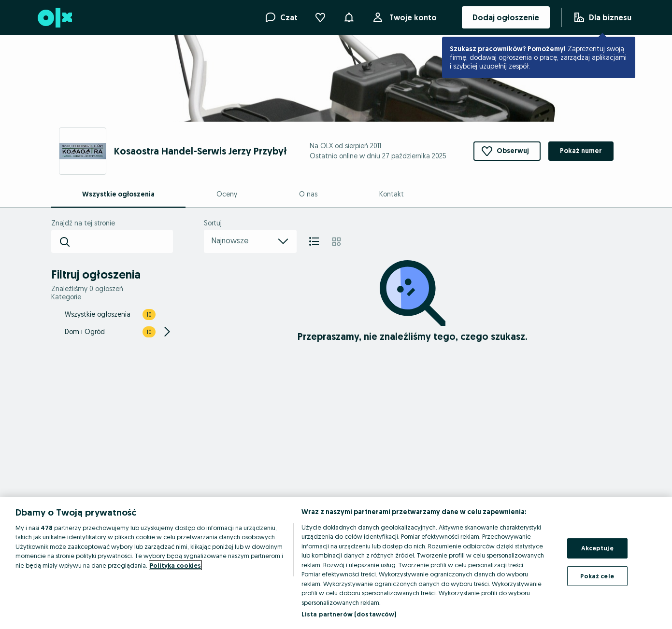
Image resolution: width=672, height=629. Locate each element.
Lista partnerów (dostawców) (349, 614)
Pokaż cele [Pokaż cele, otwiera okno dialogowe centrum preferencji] (597, 575)
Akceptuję (597, 548)
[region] (336, 563)
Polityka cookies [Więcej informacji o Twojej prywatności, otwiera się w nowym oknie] (175, 565)
